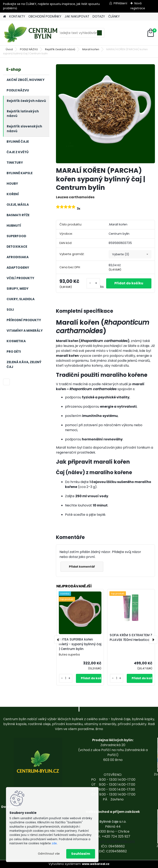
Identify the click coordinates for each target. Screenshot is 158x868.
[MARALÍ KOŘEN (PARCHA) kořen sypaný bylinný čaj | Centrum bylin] (105, 114)
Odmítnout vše (49, 854)
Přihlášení (120, 3)
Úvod (9, 49)
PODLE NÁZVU (29, 49)
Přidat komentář (82, 567)
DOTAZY (99, 16)
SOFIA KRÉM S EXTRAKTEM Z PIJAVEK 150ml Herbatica (131, 637)
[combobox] (130, 254)
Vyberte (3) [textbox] (121, 254)
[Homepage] (5, 17)
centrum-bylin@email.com (113, 841)
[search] (99, 34)
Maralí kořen (91, 49)
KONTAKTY (17, 16)
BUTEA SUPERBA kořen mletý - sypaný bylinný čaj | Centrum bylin (80, 644)
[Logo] (31, 33)
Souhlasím (81, 854)
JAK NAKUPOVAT (77, 16)
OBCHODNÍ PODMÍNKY (45, 16)
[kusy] (93, 283)
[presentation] (58, 640)
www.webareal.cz (96, 864)
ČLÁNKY (114, 16)
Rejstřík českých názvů (60, 49)
